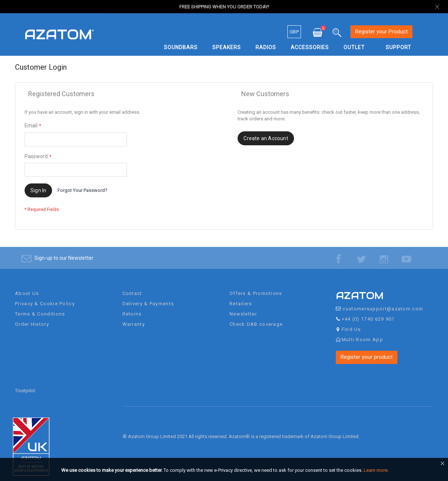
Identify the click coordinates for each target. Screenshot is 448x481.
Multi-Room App (362, 333)
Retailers (241, 297)
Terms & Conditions (40, 308)
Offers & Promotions (256, 287)
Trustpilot (25, 384)
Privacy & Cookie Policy (45, 297)
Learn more (376, 470)
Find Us (351, 323)
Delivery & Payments (148, 297)
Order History (32, 318)
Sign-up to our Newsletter (64, 252)
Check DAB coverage (256, 318)
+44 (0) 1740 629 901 (368, 313)
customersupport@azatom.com (383, 303)
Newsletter (243, 308)
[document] (225, 470)
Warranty (134, 318)
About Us (27, 287)
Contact (132, 287)
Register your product (367, 351)
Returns (132, 308)
